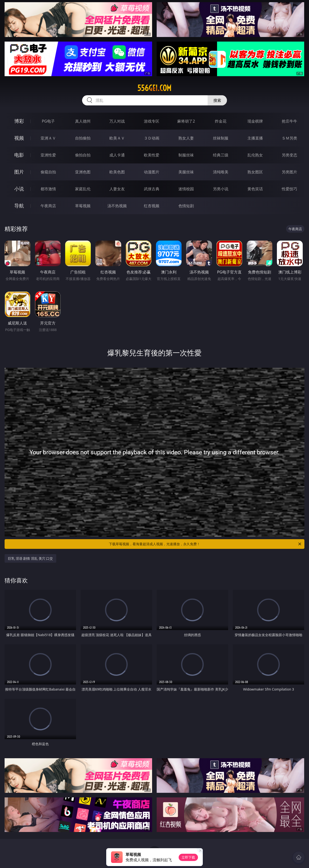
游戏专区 (152, 121)
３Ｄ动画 (152, 138)
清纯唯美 (221, 172)
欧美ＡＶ (117, 138)
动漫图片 (152, 172)
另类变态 (289, 155)
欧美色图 (117, 172)
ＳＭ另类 (289, 138)
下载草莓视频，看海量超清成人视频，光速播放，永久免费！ (205, 544)
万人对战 (117, 121)
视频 (19, 138)
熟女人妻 (186, 138)
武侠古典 (152, 189)
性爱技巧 (289, 189)
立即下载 (188, 857)
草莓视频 (83, 206)
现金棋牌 (255, 121)
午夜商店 (48, 206)
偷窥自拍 (48, 172)
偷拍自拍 (83, 155)
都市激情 (48, 189)
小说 (19, 189)
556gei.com (154, 88)
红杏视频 (152, 206)
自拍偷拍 (83, 138)
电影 (19, 155)
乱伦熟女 (255, 155)
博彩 (19, 121)
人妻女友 (117, 189)
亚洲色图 (83, 172)
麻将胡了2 (186, 121)
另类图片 (289, 172)
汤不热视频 (117, 206)
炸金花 (221, 121)
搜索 (217, 100)
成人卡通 (117, 155)
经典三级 (221, 155)
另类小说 (221, 189)
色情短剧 (186, 206)
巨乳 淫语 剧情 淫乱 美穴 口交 (30, 558)
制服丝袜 (186, 155)
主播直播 (255, 138)
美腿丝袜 (186, 172)
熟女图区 (255, 172)
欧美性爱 (152, 155)
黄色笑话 (255, 189)
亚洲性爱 (48, 155)
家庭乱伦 (83, 189)
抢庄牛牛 (289, 121)
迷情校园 (186, 189)
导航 (19, 206)
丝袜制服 (221, 138)
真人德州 (83, 121)
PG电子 (48, 121)
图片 (19, 172)
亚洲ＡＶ (48, 138)
